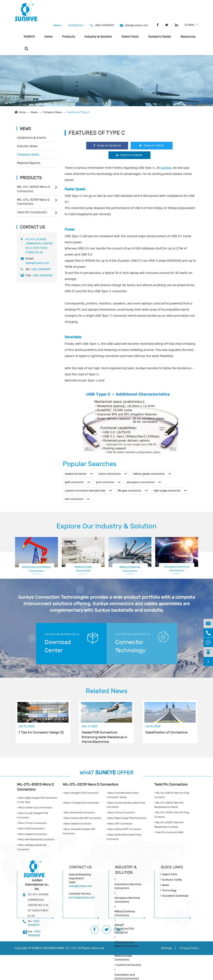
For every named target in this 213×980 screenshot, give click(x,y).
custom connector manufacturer (88, 491)
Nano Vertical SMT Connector (124, 829)
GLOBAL (190, 25)
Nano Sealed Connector (77, 824)
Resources (188, 37)
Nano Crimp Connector (121, 813)
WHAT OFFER (107, 773)
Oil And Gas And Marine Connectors (36, 569)
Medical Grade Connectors (83, 569)
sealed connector (79, 474)
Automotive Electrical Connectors (128, 886)
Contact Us (76, 25)
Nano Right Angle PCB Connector (127, 818)
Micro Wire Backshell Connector (36, 840)
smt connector (77, 499)
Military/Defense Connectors (130, 569)
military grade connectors (152, 474)
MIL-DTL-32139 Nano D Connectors (33, 202)
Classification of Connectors (166, 733)
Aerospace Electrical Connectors (177, 569)
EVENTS (29, 37)
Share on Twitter (152, 146)
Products (68, 37)
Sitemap (167, 948)
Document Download (175, 896)
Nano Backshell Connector (79, 813)
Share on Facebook (107, 146)
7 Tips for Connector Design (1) (41, 733)
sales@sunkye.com (136, 25)
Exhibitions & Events (32, 138)
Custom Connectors (129, 965)
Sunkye (166, 168)
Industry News (27, 146)
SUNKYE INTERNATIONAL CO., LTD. (54, 948)
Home (48, 37)
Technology (169, 890)
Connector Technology (130, 646)
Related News (107, 691)
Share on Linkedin (129, 155)
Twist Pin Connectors (32, 212)
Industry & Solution (98, 37)
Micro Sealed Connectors (32, 834)
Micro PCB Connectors (31, 829)
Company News (52, 112)
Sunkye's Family (160, 37)
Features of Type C (78, 112)
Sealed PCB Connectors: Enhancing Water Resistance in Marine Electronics (104, 735)
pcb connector (108, 482)
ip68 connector (77, 482)
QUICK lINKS (172, 867)
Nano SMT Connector (120, 824)
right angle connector (170, 491)
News (58, 25)
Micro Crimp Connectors (32, 823)
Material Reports (29, 163)
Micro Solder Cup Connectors (35, 808)
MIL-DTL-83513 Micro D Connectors (34, 189)
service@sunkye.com (82, 898)
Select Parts (130, 37)
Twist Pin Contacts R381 (169, 832)
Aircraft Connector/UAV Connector (124, 929)
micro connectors (113, 474)
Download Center (58, 646)
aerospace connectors (144, 482)
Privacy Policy (189, 948)
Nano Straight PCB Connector (81, 793)
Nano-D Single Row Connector (81, 803)
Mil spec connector (133, 491)
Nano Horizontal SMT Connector (82, 818)
